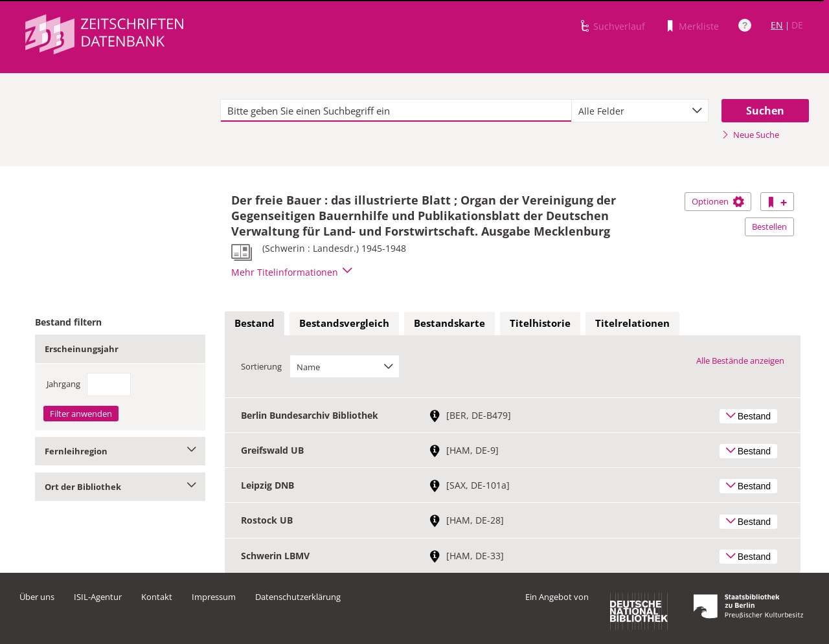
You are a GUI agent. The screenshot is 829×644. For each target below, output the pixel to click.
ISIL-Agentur (98, 597)
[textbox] (396, 111)
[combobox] (640, 111)
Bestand (255, 323)
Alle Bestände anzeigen (740, 361)
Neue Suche (750, 135)
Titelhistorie (540, 323)
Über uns (37, 597)
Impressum (214, 597)
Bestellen (769, 227)
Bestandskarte (449, 323)
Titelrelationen (632, 323)
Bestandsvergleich (344, 323)
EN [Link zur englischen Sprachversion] (777, 25)
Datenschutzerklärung (298, 597)
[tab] (255, 324)
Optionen (718, 201)
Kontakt (157, 597)
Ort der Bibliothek (120, 487)
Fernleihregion (120, 451)
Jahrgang (63, 384)
